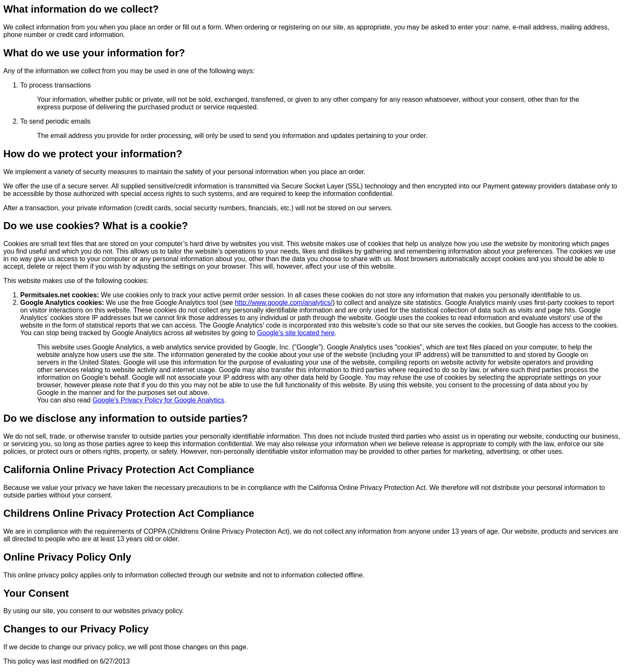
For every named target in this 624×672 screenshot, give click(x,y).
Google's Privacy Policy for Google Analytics (158, 400)
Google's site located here (296, 333)
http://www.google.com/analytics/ (283, 303)
